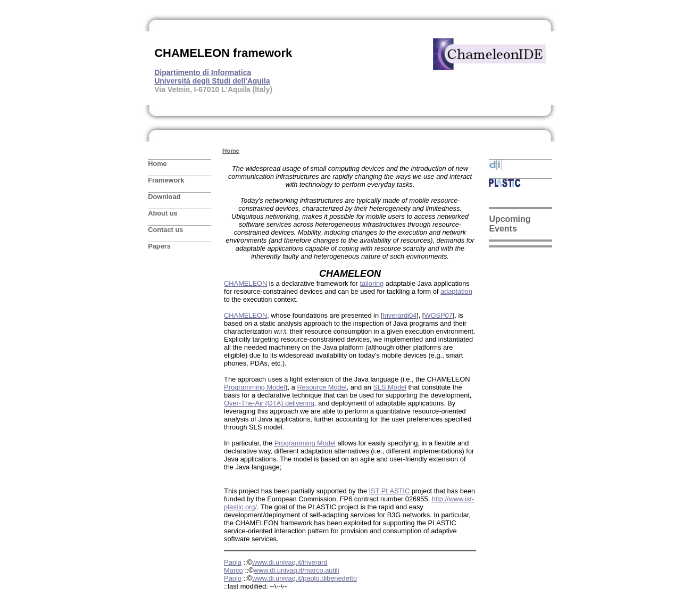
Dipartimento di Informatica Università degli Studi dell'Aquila (212, 77)
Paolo (233, 578)
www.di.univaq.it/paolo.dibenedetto (305, 578)
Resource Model (322, 387)
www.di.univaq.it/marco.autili (297, 570)
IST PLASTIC (390, 491)
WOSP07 (438, 315)
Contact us (165, 230)
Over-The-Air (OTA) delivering (269, 403)
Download (164, 197)
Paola (233, 562)
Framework (166, 180)
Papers (159, 246)
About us (162, 213)
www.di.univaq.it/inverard (290, 562)
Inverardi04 (399, 315)
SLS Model (390, 387)
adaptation (456, 291)
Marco (234, 570)
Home (157, 164)
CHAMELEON (245, 283)
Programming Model (255, 387)
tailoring (372, 283)
